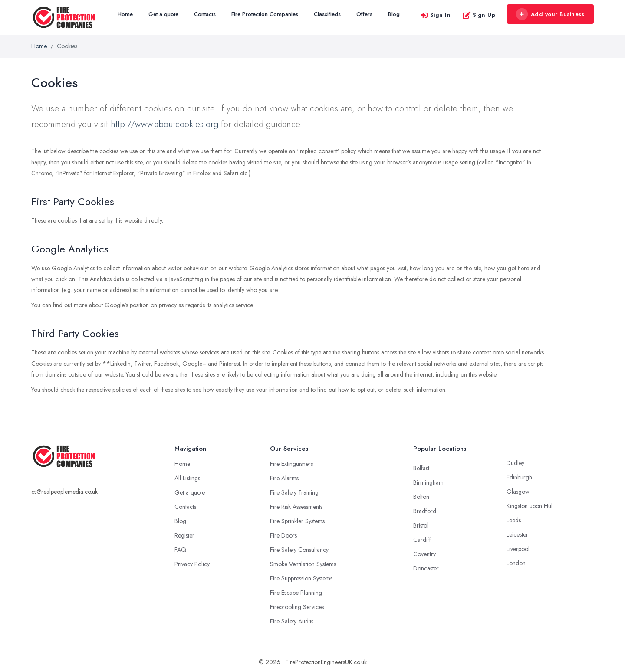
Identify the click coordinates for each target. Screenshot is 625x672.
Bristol (421, 525)
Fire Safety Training (294, 492)
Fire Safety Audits (292, 621)
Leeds (514, 520)
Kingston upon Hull (530, 506)
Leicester (517, 534)
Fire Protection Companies (265, 14)
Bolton (421, 497)
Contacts (205, 14)
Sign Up (479, 15)
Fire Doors (283, 535)
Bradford (425, 511)
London (516, 563)
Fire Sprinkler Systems (297, 521)
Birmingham (428, 482)
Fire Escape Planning (296, 593)
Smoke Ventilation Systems (303, 564)
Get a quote (163, 14)
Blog (394, 14)
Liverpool (518, 549)
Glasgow (518, 492)
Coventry (424, 554)
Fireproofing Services (297, 607)
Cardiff (422, 540)
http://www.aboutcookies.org (164, 124)
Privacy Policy (192, 564)
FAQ (180, 550)
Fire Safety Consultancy (299, 550)
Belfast (421, 468)
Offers (364, 14)
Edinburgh (519, 477)
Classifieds (327, 14)
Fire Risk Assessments (296, 507)
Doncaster (426, 568)
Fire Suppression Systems (301, 578)
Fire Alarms (284, 478)
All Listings (187, 478)
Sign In (435, 15)
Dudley (515, 463)
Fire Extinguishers (291, 464)
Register (184, 535)
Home (125, 14)
